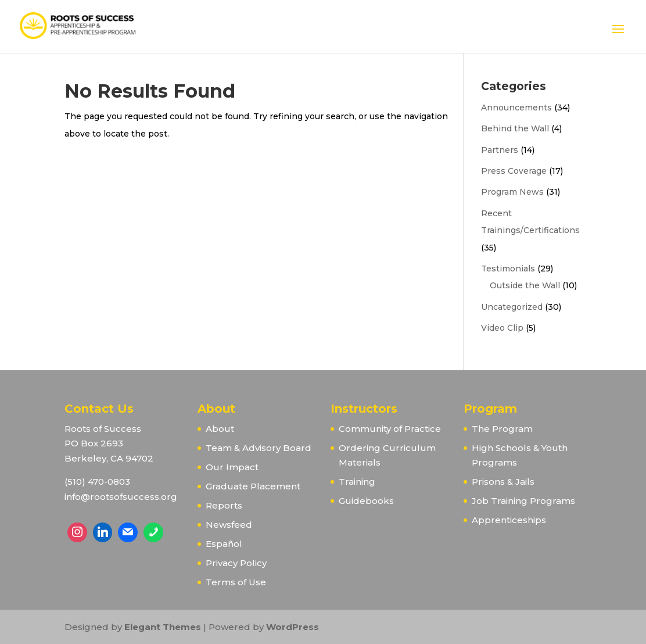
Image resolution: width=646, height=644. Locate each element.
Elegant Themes (163, 627)
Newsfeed (229, 525)
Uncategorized (512, 307)
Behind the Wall (515, 128)
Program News (512, 192)
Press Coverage (514, 171)
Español (224, 544)
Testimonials (508, 269)
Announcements (516, 108)
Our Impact (232, 467)
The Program (502, 429)
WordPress (293, 627)
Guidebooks (366, 501)
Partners (500, 150)
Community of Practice (390, 429)
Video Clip (502, 328)
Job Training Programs (523, 501)
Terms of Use (236, 582)
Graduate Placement (253, 486)
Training (357, 482)
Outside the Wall (525, 285)
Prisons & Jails (503, 482)
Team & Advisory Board (259, 448)
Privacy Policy (236, 563)
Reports (224, 505)
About (220, 429)
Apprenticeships (509, 520)
